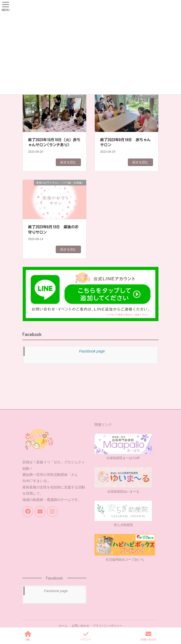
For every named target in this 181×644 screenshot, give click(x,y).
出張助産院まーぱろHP (123, 458)
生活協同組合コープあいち (125, 560)
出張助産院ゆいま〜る (123, 492)
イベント (86, 636)
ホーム (63, 626)
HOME (28, 636)
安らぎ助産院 (123, 525)
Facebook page (92, 351)
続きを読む (68, 162)
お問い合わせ (80, 626)
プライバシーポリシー (108, 626)
